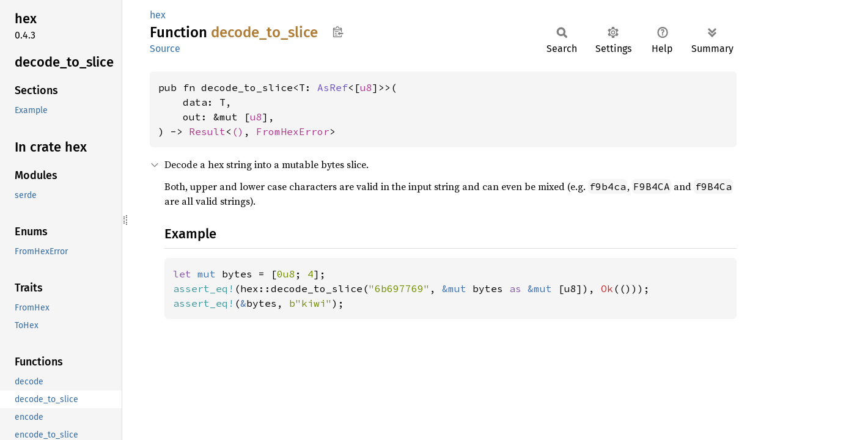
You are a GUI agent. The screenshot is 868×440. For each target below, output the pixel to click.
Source (165, 49)
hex (158, 15)
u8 (366, 87)
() (238, 131)
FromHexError (293, 131)
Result (207, 131)
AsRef (333, 87)
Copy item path (338, 32)
